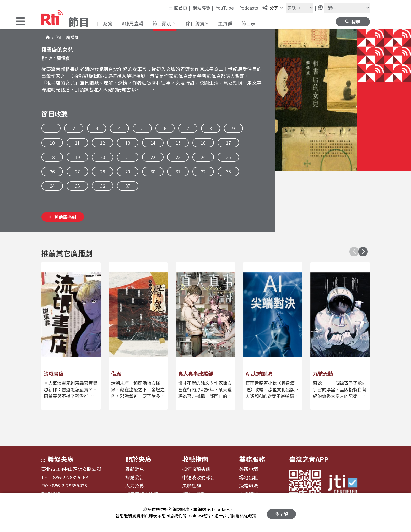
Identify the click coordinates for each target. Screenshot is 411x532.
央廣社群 (192, 486)
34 (52, 186)
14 (153, 143)
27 (77, 172)
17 (228, 143)
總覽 (108, 23)
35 (77, 186)
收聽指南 (195, 459)
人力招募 (135, 486)
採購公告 (135, 477)
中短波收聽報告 (199, 477)
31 (178, 172)
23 (178, 157)
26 (52, 172)
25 (228, 157)
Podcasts (250, 8)
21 (128, 157)
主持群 (225, 23)
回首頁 (182, 8)
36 (102, 186)
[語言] (347, 8)
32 (203, 172)
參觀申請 (248, 469)
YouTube (226, 8)
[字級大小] (300, 8)
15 (178, 143)
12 (102, 143)
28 (102, 172)
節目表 (248, 23)
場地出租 (248, 477)
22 (153, 157)
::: (170, 8)
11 (77, 143)
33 (228, 172)
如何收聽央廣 (196, 469)
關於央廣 (138, 459)
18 (52, 157)
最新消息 (135, 469)
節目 (59, 37)
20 (102, 157)
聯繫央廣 (61, 459)
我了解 (281, 512)
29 (128, 172)
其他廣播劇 (63, 217)
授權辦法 (248, 486)
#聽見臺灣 (133, 23)
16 (203, 143)
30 (153, 172)
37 (128, 186)
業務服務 (252, 459)
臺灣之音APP (309, 459)
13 (128, 143)
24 (203, 157)
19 (77, 157)
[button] (20, 22)
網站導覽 (203, 8)
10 (52, 143)
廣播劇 (71, 37)
